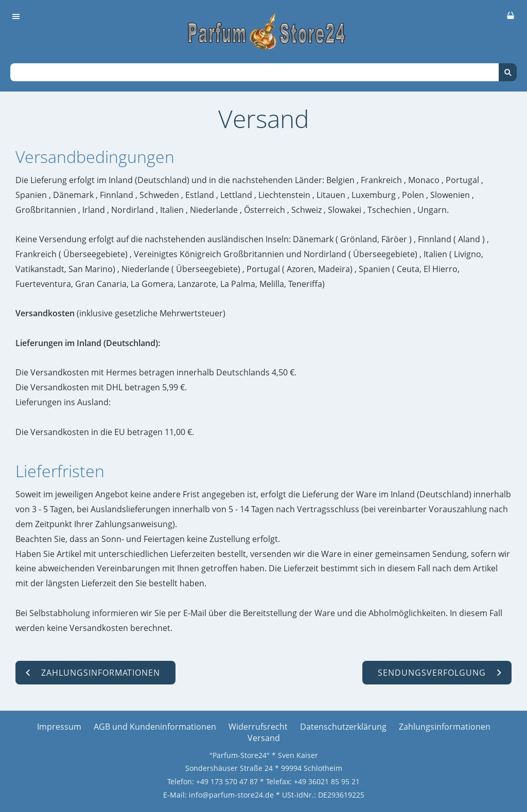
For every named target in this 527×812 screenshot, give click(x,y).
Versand (264, 738)
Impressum (59, 727)
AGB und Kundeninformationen (155, 727)
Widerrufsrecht (258, 727)
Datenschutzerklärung (343, 727)
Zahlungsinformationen (445, 727)
